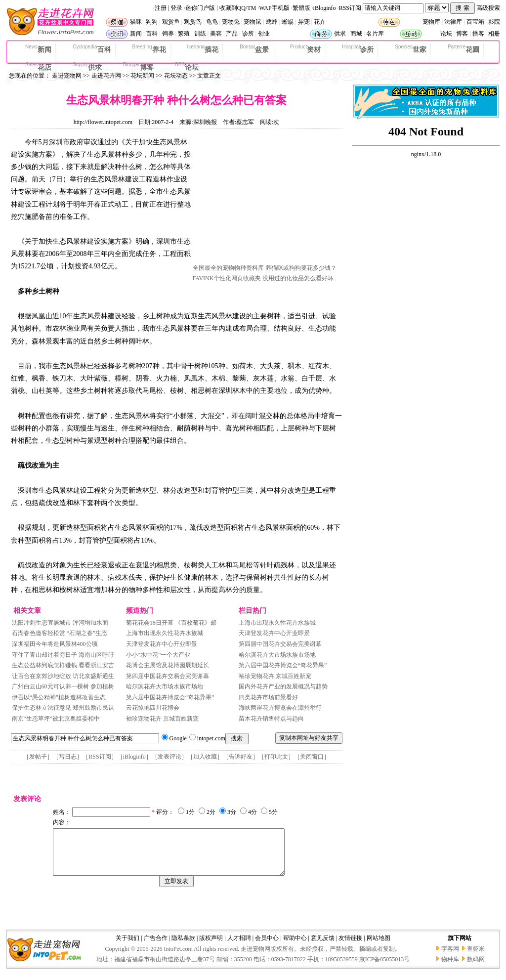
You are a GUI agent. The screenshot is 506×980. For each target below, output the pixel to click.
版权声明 (211, 947)
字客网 (450, 958)
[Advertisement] (267, 199)
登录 (176, 8)
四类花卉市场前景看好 (268, 697)
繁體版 (301, 8)
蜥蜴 (288, 22)
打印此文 (276, 757)
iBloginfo (325, 8)
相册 (494, 34)
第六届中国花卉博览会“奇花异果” (170, 697)
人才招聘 (239, 947)
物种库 (450, 968)
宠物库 (431, 22)
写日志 (68, 757)
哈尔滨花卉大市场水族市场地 (165, 686)
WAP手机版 (274, 8)
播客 (478, 34)
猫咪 (136, 22)
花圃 (464, 49)
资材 (305, 49)
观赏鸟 (193, 22)
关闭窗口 (312, 757)
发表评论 (169, 757)
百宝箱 (475, 22)
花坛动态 (176, 76)
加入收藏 (205, 757)
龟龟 (212, 22)
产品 (232, 34)
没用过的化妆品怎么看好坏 (298, 278)
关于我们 (127, 947)
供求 (340, 34)
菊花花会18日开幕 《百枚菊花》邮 (171, 623)
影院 (494, 22)
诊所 (248, 34)
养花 (149, 49)
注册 (161, 8)
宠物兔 (231, 22)
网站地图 (379, 947)
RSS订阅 (350, 8)
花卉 (320, 22)
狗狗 (152, 22)
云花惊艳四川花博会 (153, 708)
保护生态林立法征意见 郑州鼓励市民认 (63, 708)
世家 (411, 49)
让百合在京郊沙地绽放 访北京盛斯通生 (63, 676)
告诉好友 (241, 757)
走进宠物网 (67, 76)
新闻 (136, 34)
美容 (216, 34)
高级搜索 (488, 8)
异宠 (304, 22)
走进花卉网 (106, 76)
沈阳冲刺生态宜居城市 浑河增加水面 (60, 623)
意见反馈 (323, 947)
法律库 (453, 22)
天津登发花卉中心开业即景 (162, 644)
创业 (264, 34)
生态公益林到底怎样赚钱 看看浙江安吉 (63, 665)
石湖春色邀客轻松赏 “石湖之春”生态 (60, 633)
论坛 (446, 34)
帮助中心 (295, 947)
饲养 (168, 34)
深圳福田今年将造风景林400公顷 (55, 644)
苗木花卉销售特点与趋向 (271, 719)
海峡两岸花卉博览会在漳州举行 (280, 708)
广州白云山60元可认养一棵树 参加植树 (63, 686)
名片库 (375, 34)
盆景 (254, 49)
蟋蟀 (272, 22)
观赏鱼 (171, 22)
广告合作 (156, 947)
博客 (462, 34)
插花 (203, 49)
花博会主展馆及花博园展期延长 (168, 665)
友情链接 (350, 947)
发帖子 (38, 757)
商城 (356, 34)
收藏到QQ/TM (238, 8)
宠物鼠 (253, 22)
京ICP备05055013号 (385, 968)
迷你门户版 (200, 8)
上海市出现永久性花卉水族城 (165, 633)
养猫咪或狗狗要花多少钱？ (301, 268)
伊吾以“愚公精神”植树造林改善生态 (59, 697)
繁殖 (184, 34)
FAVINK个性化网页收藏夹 (227, 278)
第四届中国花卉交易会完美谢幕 (168, 676)
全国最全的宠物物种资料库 (228, 268)
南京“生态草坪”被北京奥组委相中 (56, 719)
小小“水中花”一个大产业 (158, 655)
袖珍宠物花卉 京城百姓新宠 (162, 719)
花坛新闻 (142, 76)
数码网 (476, 968)
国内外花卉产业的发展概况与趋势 (283, 686)
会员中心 (267, 947)
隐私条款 (183, 947)
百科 (152, 34)
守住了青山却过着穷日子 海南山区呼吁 (63, 655)
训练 (200, 34)
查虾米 (476, 958)
